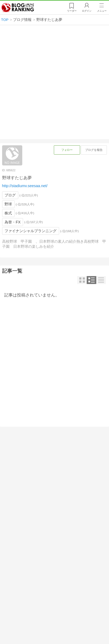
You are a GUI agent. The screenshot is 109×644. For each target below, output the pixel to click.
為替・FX (12, 222)
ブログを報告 (94, 150)
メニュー (102, 11)
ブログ (10, 195)
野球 (8, 204)
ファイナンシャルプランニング (30, 231)
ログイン (87, 11)
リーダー (72, 11)
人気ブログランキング (18, 8)
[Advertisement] (54, 82)
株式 (8, 213)
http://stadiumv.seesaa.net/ (25, 186)
